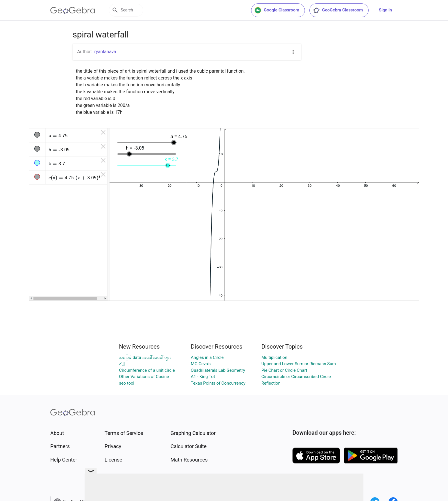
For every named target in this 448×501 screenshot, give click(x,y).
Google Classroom (277, 10)
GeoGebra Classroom (338, 10)
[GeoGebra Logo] (73, 10)
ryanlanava (105, 52)
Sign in (385, 10)
